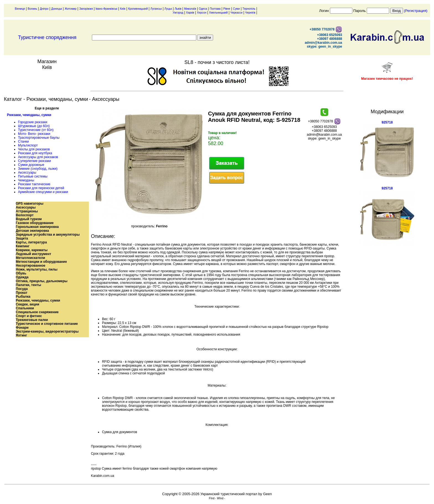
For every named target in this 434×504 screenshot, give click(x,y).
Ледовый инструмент (33, 254)
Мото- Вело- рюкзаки (34, 134)
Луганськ (156, 9)
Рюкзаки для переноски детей (41, 188)
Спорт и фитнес (29, 316)
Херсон (201, 13)
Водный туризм (29, 219)
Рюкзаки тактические (34, 184)
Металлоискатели (30, 258)
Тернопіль (249, 9)
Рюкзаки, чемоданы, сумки (29, 115)
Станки (23, 142)
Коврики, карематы (32, 250)
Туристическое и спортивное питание (47, 324)
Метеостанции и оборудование (41, 262)
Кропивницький (138, 9)
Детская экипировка (32, 231)
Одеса (203, 9)
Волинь (32, 9)
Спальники (25, 308)
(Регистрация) (416, 11)
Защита (22, 238)
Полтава (215, 9)
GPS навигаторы (30, 204)
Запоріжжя (86, 9)
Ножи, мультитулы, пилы (37, 269)
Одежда (22, 277)
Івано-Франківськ (106, 9)
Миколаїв (190, 9)
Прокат (22, 293)
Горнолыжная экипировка (37, 227)
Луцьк (168, 9)
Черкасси (237, 13)
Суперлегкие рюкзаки (34, 161)
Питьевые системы (33, 176)
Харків (190, 13)
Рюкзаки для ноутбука (35, 153)
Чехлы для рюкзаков (34, 149)
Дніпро (44, 9)
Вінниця (20, 9)
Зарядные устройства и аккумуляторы (48, 235)
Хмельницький (218, 13)
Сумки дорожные (31, 165)
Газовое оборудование (35, 223)
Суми (237, 9)
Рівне (227, 9)
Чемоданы (26, 180)
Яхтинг (21, 335)
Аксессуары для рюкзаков (38, 157)
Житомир (71, 9)
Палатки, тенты (28, 285)
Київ (123, 9)
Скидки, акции (28, 304)
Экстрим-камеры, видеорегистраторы (47, 331)
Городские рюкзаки (33, 122)
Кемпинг (23, 246)
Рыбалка (23, 297)
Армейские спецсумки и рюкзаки (43, 192)
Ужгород (178, 13)
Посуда (22, 289)
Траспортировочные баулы (39, 138)
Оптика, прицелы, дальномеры (42, 281)
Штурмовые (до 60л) (34, 126)
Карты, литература (31, 242)
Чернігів (250, 13)
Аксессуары (27, 173)
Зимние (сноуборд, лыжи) (38, 169)
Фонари (22, 328)
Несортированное (31, 266)
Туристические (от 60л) (36, 130)
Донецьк (57, 9)
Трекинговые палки (32, 320)
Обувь (21, 273)
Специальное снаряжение (37, 312)
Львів (178, 9)
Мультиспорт (28, 145)
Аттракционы (27, 211)
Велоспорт (25, 215)
